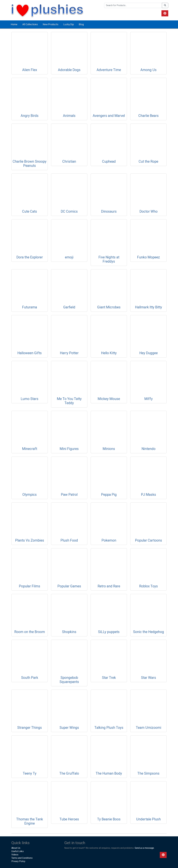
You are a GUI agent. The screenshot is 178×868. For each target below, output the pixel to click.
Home (14, 24)
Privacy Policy (18, 861)
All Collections (30, 24)
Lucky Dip (69, 24)
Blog (81, 24)
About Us (16, 848)
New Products (51, 24)
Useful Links (18, 851)
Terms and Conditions (22, 858)
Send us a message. (144, 848)
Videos (15, 855)
